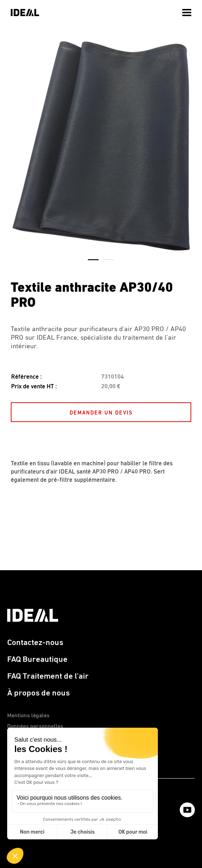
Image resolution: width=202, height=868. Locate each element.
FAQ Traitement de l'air (48, 676)
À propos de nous (38, 693)
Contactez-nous (35, 643)
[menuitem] (188, 11)
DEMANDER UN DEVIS (101, 413)
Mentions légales (28, 716)
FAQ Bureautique (37, 660)
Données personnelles (35, 727)
